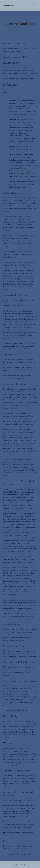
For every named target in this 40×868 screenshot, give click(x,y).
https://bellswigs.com (27, 173)
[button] (28, 5)
